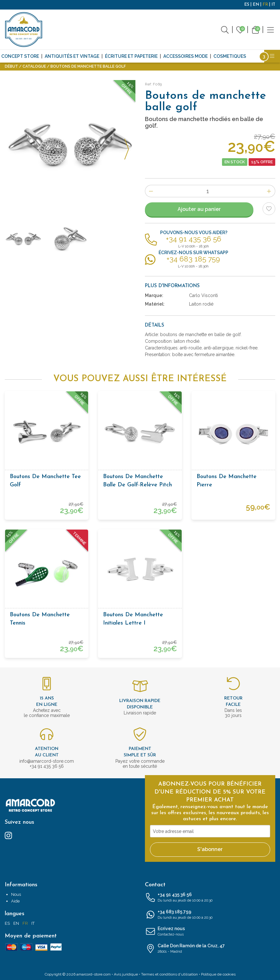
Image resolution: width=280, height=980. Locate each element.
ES (247, 5)
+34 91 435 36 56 (210, 898)
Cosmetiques (230, 56)
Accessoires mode (186, 56)
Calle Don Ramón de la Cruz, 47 (210, 949)
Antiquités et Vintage (72, 56)
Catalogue (34, 66)
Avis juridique (126, 974)
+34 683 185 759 (210, 915)
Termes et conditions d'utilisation (169, 974)
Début (11, 66)
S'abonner (210, 849)
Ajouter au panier (199, 209)
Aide (15, 901)
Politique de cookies (218, 974)
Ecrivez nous (210, 932)
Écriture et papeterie (131, 56)
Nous (16, 894)
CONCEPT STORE (20, 56)
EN (256, 5)
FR (265, 5)
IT (273, 5)
